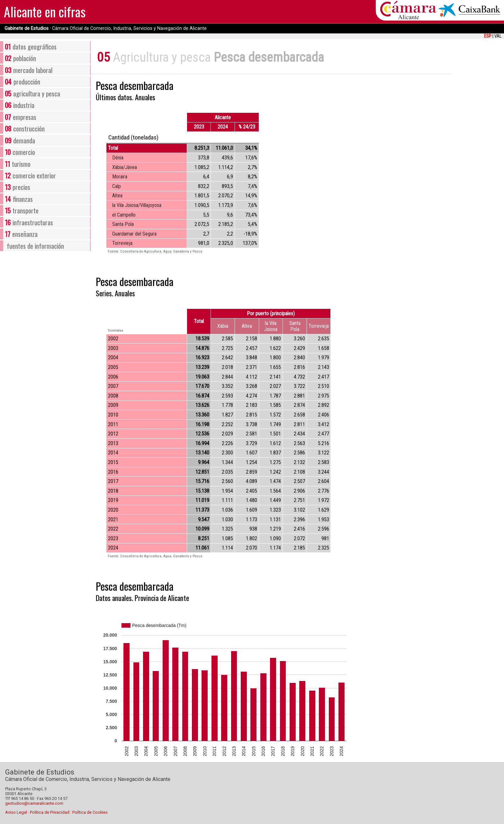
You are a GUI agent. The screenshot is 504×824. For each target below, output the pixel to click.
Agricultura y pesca (162, 57)
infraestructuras (29, 222)
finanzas (19, 199)
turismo (18, 164)
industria (19, 105)
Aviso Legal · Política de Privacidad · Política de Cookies (56, 812)
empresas (20, 117)
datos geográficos (31, 46)
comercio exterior (30, 175)
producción (22, 81)
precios (17, 187)
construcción (25, 128)
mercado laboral (28, 70)
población (20, 58)
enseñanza (21, 234)
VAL (498, 36)
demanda (20, 140)
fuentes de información (35, 246)
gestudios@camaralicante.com (34, 803)
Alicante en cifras (45, 12)
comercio (20, 152)
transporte (22, 210)
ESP (488, 36)
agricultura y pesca (32, 93)
